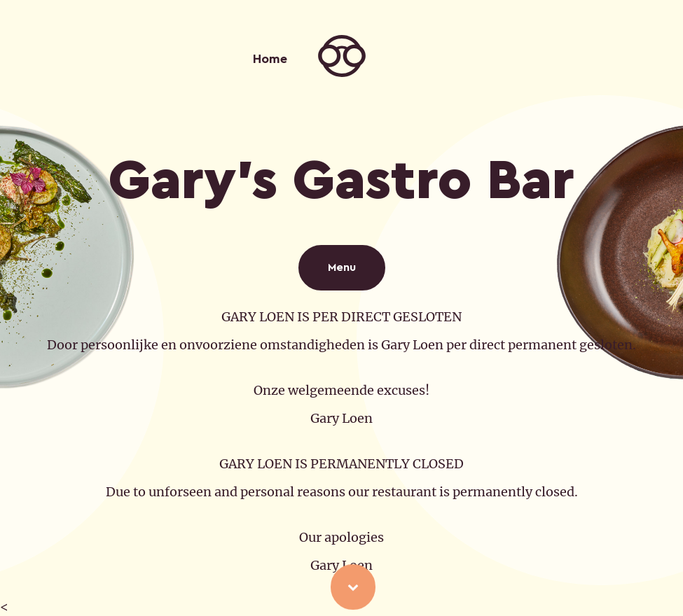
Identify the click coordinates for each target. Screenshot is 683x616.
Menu (342, 267)
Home (270, 59)
